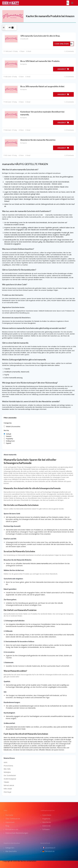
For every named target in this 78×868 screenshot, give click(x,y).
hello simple (8, 789)
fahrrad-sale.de (9, 785)
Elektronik (46, 826)
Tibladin (6, 782)
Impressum (10, 822)
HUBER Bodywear (10, 779)
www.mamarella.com (44, 563)
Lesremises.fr (49, 848)
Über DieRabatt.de (13, 819)
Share (22, 51)
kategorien (10, 848)
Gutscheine (47, 815)
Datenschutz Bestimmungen (17, 833)
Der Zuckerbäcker (10, 775)
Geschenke (47, 822)
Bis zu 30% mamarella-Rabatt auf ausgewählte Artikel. (42, 86)
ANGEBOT (63, 69)
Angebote (46, 819)
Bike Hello (7, 769)
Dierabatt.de (48, 851)
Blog (7, 826)
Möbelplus (7, 772)
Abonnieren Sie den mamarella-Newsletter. (38, 140)
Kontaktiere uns (12, 829)
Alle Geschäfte (11, 851)
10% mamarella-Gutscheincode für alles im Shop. (40, 36)
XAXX (5, 762)
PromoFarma (8, 766)
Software (46, 829)
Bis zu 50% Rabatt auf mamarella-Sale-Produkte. (40, 61)
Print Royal (7, 792)
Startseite (9, 815)
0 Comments (69, 51)
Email (28, 51)
